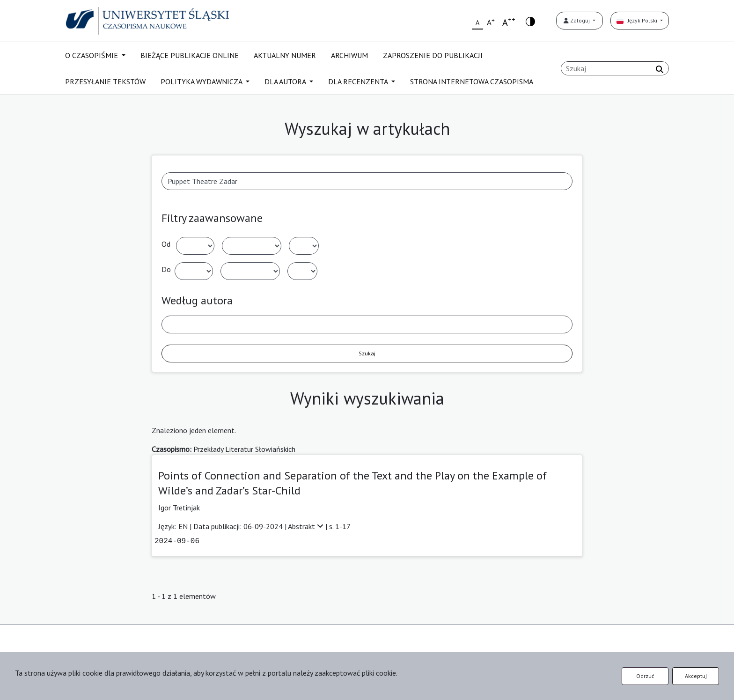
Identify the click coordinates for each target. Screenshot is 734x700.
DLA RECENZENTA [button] (359, 81)
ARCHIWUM (349, 55)
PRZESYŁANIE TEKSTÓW (105, 81)
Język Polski (638, 20)
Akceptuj (696, 676)
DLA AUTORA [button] (286, 81)
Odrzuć (645, 676)
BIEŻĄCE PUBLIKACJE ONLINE (190, 55)
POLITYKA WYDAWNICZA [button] (202, 81)
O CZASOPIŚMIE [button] (92, 55)
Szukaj (367, 353)
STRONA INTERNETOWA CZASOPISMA (472, 81)
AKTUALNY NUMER (285, 55)
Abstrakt (307, 526)
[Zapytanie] (615, 68)
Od (166, 244)
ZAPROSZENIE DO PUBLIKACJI (433, 55)
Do (166, 269)
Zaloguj (577, 20)
